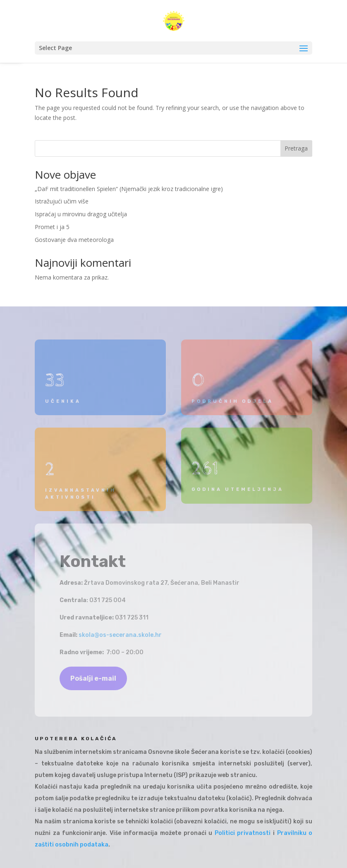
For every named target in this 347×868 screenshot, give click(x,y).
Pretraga (296, 148)
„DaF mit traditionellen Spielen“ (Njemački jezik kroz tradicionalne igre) (129, 189)
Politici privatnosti (243, 833)
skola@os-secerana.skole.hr (120, 635)
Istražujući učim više (62, 201)
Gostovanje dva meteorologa (74, 240)
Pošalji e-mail (93, 678)
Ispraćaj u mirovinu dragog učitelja (81, 214)
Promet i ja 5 (52, 227)
